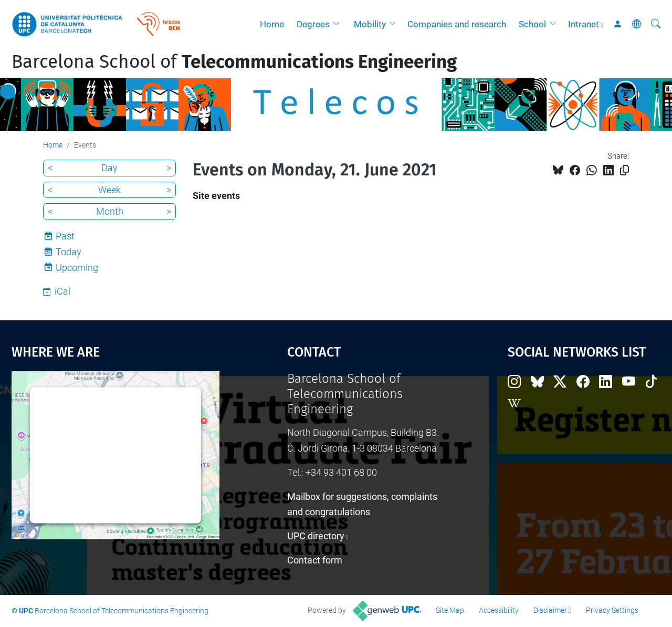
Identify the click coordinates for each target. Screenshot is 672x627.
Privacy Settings (612, 610)
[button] (339, 24)
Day (109, 168)
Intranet (584, 24)
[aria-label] (656, 24)
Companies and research (457, 24)
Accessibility (499, 610)
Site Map (450, 610)
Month (110, 211)
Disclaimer (550, 610)
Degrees (313, 24)
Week (109, 190)
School (532, 24)
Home (272, 24)
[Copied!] (624, 170)
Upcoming (77, 268)
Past (65, 236)
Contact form (315, 560)
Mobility (370, 24)
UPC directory (316, 536)
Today (69, 252)
